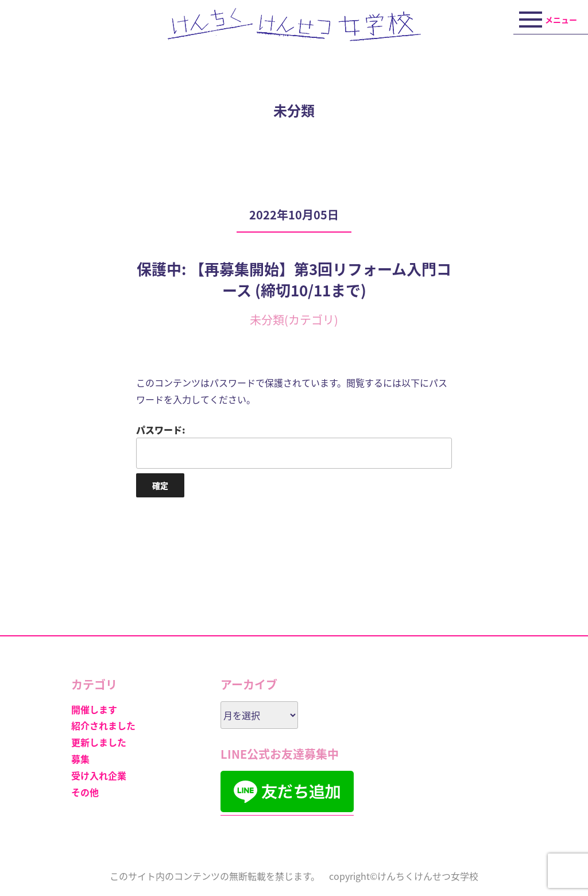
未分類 (267, 320)
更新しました (99, 742)
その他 (85, 792)
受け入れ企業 (99, 775)
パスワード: (294, 446)
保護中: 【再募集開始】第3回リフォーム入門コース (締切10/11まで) (294, 279)
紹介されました (103, 725)
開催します (94, 709)
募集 (80, 759)
